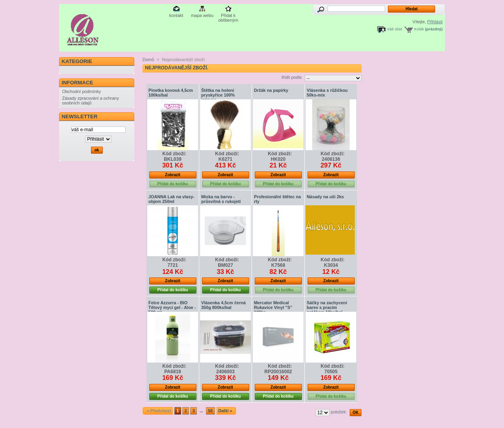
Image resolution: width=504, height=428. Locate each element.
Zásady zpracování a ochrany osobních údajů (91, 100)
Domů (148, 60)
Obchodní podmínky (82, 91)
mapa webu (202, 15)
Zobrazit (173, 175)
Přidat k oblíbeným (228, 16)
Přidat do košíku (173, 290)
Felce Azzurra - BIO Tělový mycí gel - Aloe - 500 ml (172, 307)
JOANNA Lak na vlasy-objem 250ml (171, 199)
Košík (419, 29)
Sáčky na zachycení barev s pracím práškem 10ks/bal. (327, 307)
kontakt (176, 15)
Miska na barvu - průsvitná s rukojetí (221, 199)
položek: (339, 412)
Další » (225, 411)
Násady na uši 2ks (325, 197)
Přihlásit (435, 22)
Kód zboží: (174, 154)
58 (210, 411)
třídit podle (292, 77)
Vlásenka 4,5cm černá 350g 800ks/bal (223, 305)
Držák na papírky (271, 90)
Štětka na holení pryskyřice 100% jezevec (218, 95)
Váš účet (395, 29)
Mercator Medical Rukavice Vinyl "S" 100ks (273, 307)
